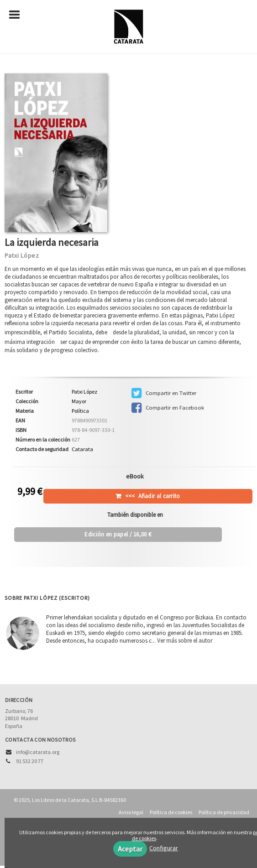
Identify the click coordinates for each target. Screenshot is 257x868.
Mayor (79, 401)
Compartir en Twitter (164, 393)
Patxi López (22, 255)
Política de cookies (171, 812)
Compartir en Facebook (168, 408)
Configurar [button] (164, 848)
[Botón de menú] (18, 15)
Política (80, 411)
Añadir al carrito (153, 496)
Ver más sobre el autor (185, 641)
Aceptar (130, 849)
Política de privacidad (224, 812)
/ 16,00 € (118, 534)
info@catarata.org (38, 752)
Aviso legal (131, 812)
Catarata (82, 449)
